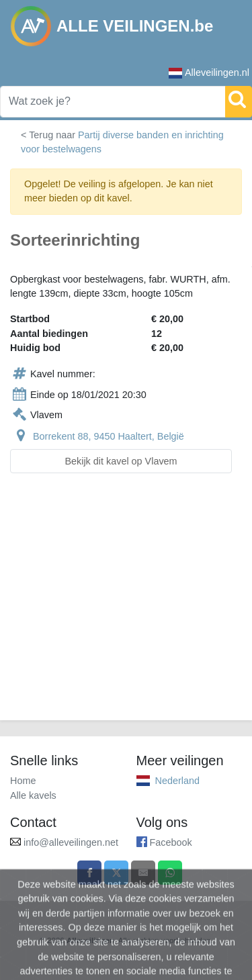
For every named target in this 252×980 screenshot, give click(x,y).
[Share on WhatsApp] (170, 873)
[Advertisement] (126, 605)
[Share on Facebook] (89, 873)
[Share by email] (143, 873)
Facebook (171, 842)
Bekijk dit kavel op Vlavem (121, 461)
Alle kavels (33, 795)
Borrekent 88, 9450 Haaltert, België (109, 436)
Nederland (177, 781)
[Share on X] (116, 873)
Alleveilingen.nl (209, 73)
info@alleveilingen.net (71, 842)
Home (23, 781)
